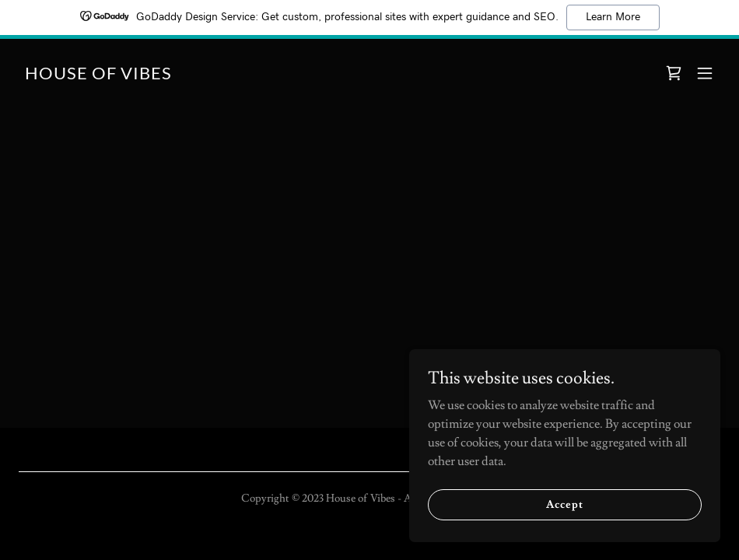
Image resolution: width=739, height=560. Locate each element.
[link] (98, 75)
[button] (705, 73)
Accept (564, 504)
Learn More (613, 17)
